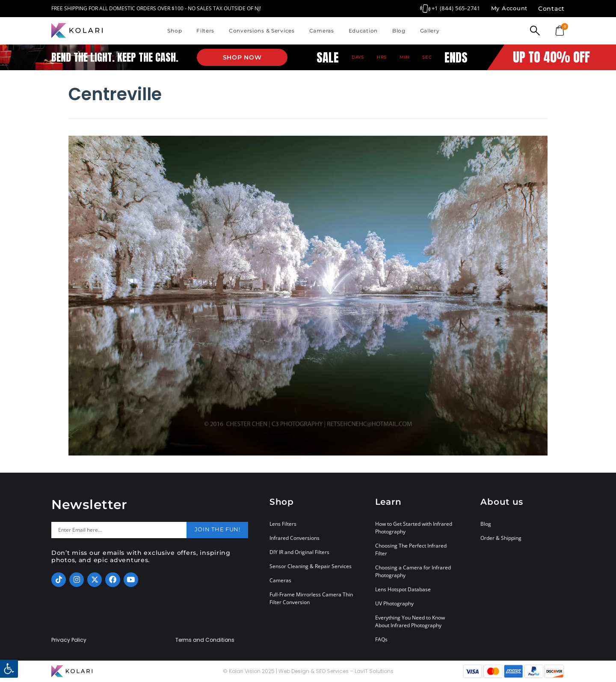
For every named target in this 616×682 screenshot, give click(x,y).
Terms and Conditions (205, 640)
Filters (205, 31)
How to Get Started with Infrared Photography (414, 528)
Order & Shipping (501, 538)
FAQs (381, 639)
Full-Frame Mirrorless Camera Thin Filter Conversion (311, 598)
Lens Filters (283, 524)
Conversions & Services (262, 31)
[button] (9, 669)
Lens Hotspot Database (403, 589)
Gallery (430, 31)
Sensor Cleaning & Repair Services (311, 566)
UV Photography (394, 603)
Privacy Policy (69, 640)
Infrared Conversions (295, 538)
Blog (399, 31)
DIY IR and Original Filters (299, 552)
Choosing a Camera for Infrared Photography (413, 571)
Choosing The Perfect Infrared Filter (411, 549)
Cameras (322, 31)
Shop (175, 31)
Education (363, 31)
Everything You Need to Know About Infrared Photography (410, 621)
